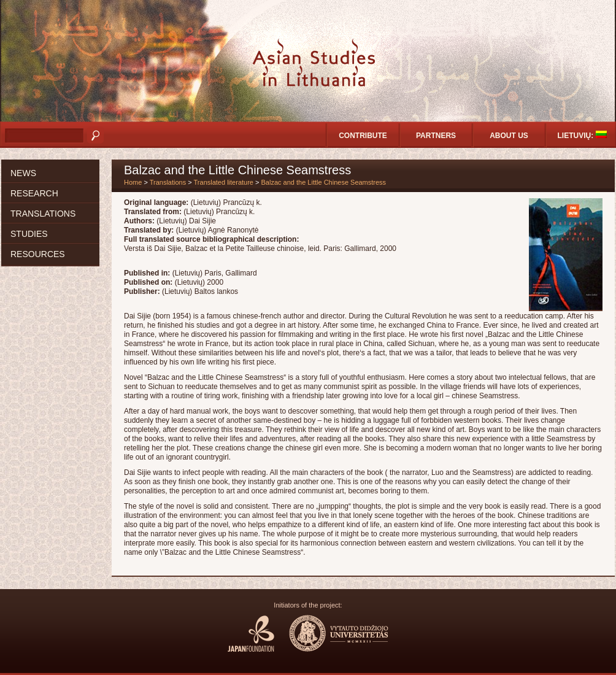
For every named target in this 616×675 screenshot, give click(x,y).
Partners (436, 136)
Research (34, 193)
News (23, 173)
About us (509, 136)
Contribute (363, 136)
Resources (38, 254)
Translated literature (224, 182)
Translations (43, 214)
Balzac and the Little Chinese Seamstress (324, 182)
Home (133, 182)
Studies (29, 234)
